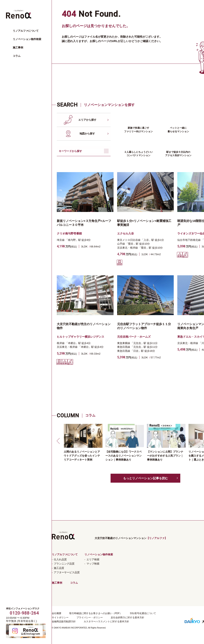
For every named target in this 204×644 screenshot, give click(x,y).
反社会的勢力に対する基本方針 (127, 618)
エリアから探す (87, 120)
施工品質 (59, 568)
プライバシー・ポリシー (90, 618)
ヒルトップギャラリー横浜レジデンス (80, 337)
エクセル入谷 (126, 233)
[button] (59, 441)
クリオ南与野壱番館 (69, 233)
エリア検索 (93, 559)
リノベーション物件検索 (27, 39)
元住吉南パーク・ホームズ (134, 337)
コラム (17, 56)
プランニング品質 (64, 564)
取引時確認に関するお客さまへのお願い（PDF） (96, 613)
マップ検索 (93, 564)
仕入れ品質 (60, 559)
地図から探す (87, 134)
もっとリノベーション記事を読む (146, 478)
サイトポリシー (60, 618)
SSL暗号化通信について (143, 613)
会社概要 (57, 613)
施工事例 (18, 48)
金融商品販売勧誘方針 (64, 621)
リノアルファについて (26, 31)
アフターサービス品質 (67, 572)
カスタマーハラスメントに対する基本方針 (106, 621)
